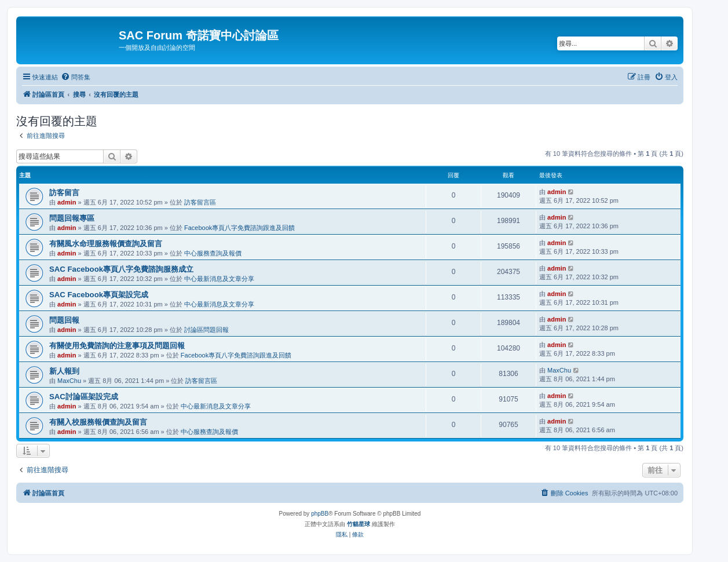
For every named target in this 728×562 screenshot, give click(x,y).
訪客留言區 (200, 202)
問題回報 (64, 320)
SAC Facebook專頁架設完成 (99, 295)
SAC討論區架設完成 (84, 397)
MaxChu (69, 381)
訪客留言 (64, 193)
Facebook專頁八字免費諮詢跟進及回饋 (239, 228)
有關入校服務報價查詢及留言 (98, 422)
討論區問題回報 (206, 330)
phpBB (320, 514)
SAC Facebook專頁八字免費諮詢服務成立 (121, 269)
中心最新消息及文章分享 (219, 279)
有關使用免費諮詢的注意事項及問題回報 (117, 346)
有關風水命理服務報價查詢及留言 (106, 244)
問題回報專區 (72, 218)
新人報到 (64, 371)
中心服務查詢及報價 (213, 253)
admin (67, 202)
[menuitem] (76, 77)
